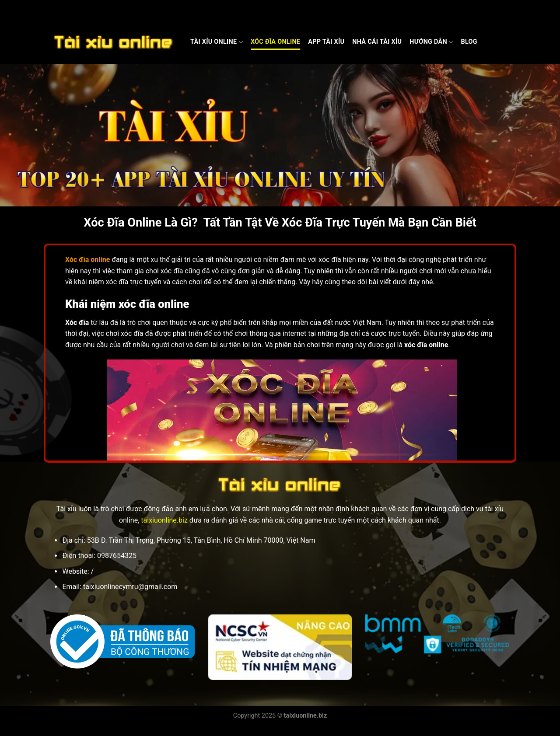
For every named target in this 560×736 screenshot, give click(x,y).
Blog (469, 42)
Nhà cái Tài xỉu (377, 42)
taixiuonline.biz (164, 520)
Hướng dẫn (431, 42)
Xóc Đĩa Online (275, 42)
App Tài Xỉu (326, 42)
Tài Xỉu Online (217, 42)
